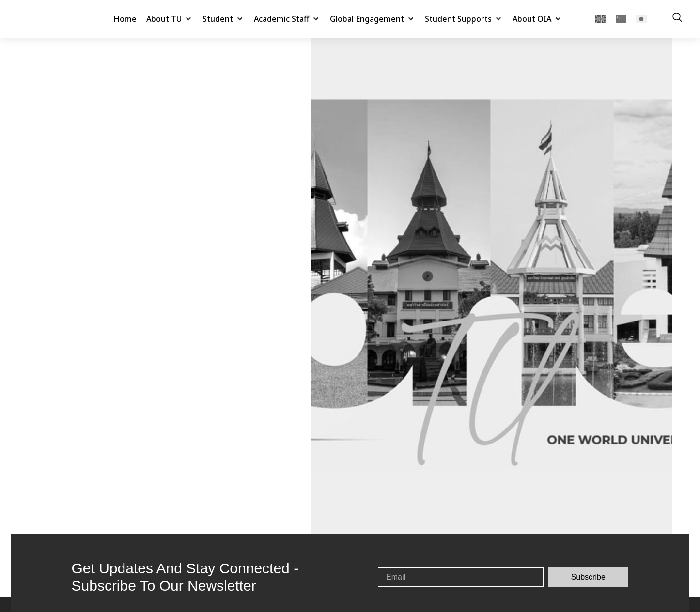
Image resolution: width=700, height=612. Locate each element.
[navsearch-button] (677, 19)
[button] (170, 19)
